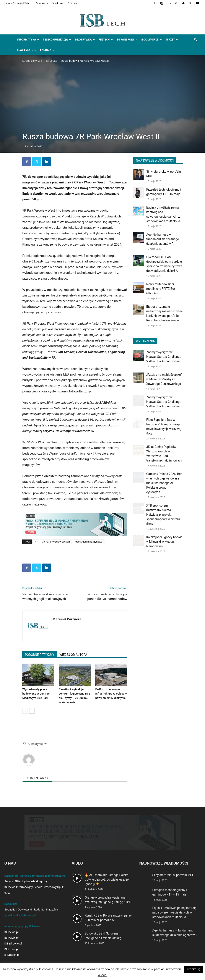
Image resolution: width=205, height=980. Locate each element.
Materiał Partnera (67, 619)
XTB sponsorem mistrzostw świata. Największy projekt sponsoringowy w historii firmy (163, 515)
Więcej (103, 975)
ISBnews (72, 3)
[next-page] (32, 711)
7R (36, 542)
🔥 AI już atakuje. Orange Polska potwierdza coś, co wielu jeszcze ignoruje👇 (107, 880)
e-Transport (127, 40)
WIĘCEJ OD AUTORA (73, 655)
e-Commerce (151, 40)
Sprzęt (172, 40)
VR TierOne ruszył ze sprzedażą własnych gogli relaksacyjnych (45, 597)
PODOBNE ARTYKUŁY (40, 655)
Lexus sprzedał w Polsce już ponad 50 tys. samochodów (107, 597)
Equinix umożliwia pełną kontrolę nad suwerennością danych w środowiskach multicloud (174, 912)
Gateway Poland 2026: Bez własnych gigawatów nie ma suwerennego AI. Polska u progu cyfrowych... (164, 483)
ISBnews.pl (11, 932)
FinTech (106, 40)
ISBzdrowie (58, 3)
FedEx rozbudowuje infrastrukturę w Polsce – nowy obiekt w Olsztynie (111, 694)
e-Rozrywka (85, 40)
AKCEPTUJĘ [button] (193, 969)
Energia (47, 50)
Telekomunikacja (57, 40)
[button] (195, 40)
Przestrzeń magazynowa (89, 542)
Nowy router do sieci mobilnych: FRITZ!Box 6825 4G (161, 289)
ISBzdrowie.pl (13, 944)
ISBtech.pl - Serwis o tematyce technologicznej (35, 876)
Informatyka (28, 40)
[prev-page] (25, 711)
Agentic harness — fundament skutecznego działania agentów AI (163, 239)
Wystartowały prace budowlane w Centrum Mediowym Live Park (36, 694)
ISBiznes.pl (11, 949)
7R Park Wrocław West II (56, 542)
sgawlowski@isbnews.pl (20, 915)
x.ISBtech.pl (12, 955)
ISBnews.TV (42, 3)
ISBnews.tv (11, 938)
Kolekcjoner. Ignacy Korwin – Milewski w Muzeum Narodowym (164, 542)
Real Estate (27, 50)
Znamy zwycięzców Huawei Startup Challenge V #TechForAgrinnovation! (164, 357)
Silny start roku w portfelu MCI (173, 875)
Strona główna (31, 61)
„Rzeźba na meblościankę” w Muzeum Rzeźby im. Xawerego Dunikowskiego (164, 379)
